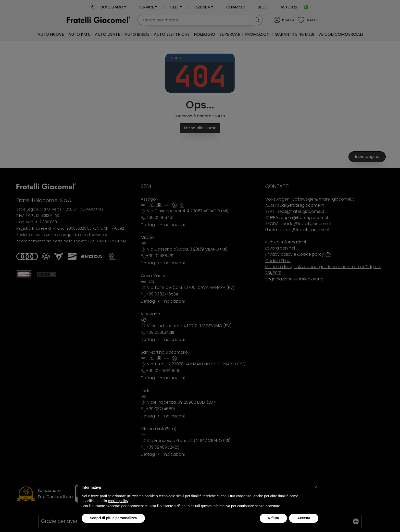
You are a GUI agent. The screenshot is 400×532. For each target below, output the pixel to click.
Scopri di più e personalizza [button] (113, 518)
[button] (316, 487)
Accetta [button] (304, 518)
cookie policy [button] (118, 501)
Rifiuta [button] (273, 518)
